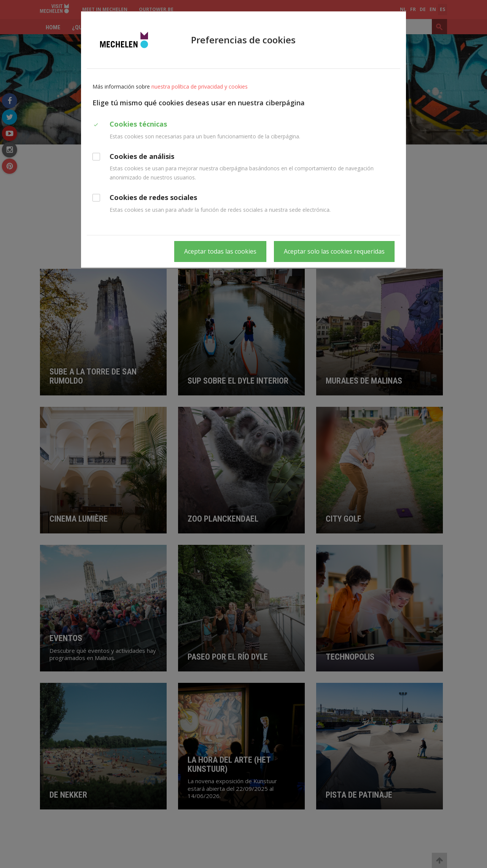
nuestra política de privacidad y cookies (200, 86)
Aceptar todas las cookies (220, 251)
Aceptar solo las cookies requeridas (334, 251)
